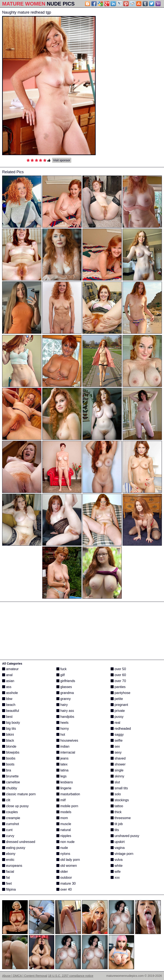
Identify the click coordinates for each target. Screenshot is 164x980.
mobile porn (67, 806)
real (115, 723)
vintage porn (122, 854)
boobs (9, 758)
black (8, 740)
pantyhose (120, 693)
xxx (115, 878)
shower (118, 764)
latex (62, 764)
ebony (9, 854)
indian (63, 746)
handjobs (65, 717)
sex (115, 746)
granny (64, 699)
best (7, 717)
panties (118, 687)
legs (61, 776)
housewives (67, 740)
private (118, 711)
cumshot (11, 824)
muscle (64, 824)
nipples (64, 836)
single (117, 770)
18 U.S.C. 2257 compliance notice (71, 976)
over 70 (118, 681)
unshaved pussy (125, 836)
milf (61, 800)
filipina (9, 889)
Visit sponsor (62, 160)
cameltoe (11, 782)
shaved (118, 758)
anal (7, 675)
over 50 (118, 669)
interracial (66, 752)
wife (116, 872)
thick (116, 812)
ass (7, 687)
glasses (64, 687)
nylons (63, 854)
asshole (10, 693)
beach (9, 705)
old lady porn (68, 860)
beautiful (11, 711)
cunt (7, 830)
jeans (62, 758)
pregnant (119, 705)
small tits (119, 788)
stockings (120, 800)
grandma (65, 693)
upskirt (118, 842)
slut (115, 782)
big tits (9, 729)
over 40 (64, 889)
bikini (8, 735)
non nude (65, 842)
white (117, 866)
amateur (10, 669)
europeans (12, 866)
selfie (117, 740)
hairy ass (65, 711)
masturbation (68, 794)
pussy (117, 717)
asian (8, 681)
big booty (11, 723)
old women (67, 866)
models (64, 812)
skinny (117, 776)
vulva (117, 860)
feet (7, 883)
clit (6, 800)
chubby (10, 788)
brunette (10, 776)
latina (62, 770)
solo (116, 794)
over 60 (118, 675)
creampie (11, 818)
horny (63, 729)
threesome (121, 818)
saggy (117, 735)
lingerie (64, 788)
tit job (117, 824)
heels (62, 723)
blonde (9, 746)
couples (10, 812)
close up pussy (15, 806)
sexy (116, 752)
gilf (61, 675)
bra (7, 770)
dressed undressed (19, 842)
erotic (8, 860)
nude (62, 848)
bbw (7, 699)
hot (61, 735)
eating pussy (14, 848)
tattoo (117, 806)
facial (8, 872)
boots (8, 764)
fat (6, 878)
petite (117, 699)
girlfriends (66, 681)
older (62, 872)
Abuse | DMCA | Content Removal (25, 976)
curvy (8, 836)
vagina (118, 848)
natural (64, 830)
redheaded (121, 729)
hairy (62, 705)
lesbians (65, 782)
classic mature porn (19, 794)
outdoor (64, 878)
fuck (61, 669)
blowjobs (11, 752)
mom (62, 818)
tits (115, 830)
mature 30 (66, 883)
